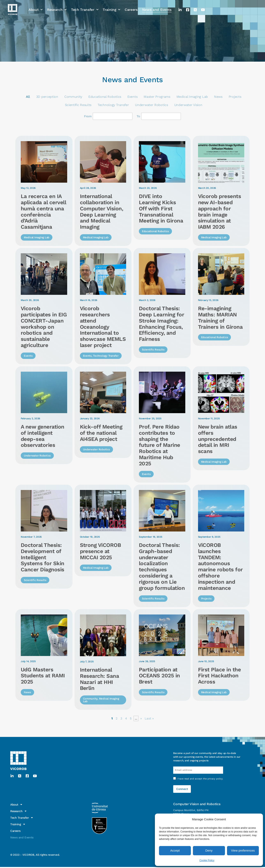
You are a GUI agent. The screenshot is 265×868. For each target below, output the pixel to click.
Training (111, 6)
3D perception (47, 97)
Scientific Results (78, 105)
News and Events (157, 6)
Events (132, 97)
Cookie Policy (207, 860)
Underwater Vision (188, 105)
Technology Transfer (113, 105)
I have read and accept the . (200, 780)
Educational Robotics (105, 97)
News (218, 97)
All (28, 97)
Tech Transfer (85, 6)
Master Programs (157, 97)
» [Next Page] (141, 720)
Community (73, 97)
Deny (209, 850)
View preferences (243, 850)
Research (57, 6)
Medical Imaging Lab (192, 97)
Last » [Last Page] (149, 720)
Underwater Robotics (151, 105)
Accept (175, 850)
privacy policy (215, 780)
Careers (131, 6)
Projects (235, 97)
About (36, 6)
